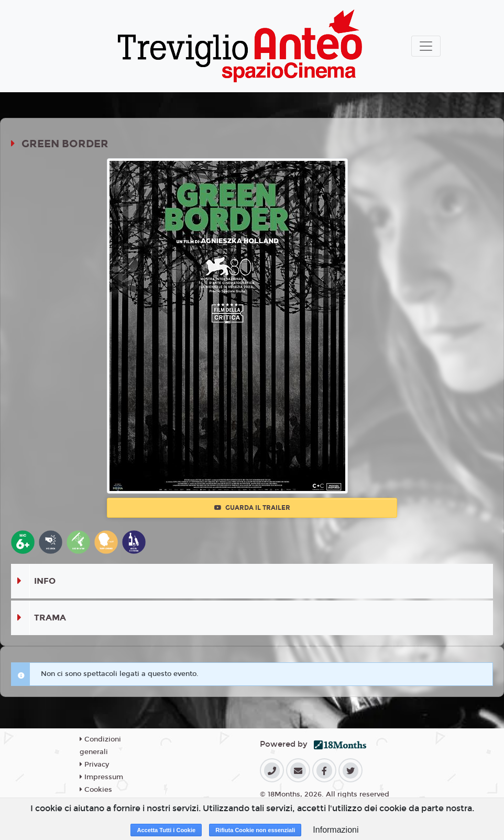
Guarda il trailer (252, 508)
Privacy (94, 765)
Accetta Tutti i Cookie (166, 830)
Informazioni (336, 830)
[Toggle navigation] (426, 46)
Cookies (96, 790)
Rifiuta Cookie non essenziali (255, 830)
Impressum (101, 777)
